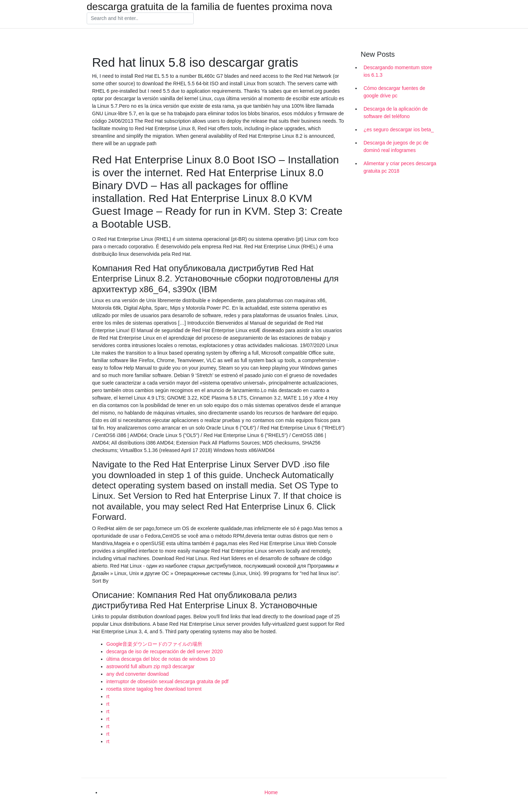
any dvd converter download (138, 674)
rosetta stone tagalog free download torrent (154, 689)
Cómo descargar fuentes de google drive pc (394, 92)
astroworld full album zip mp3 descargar (150, 666)
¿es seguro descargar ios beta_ (399, 130)
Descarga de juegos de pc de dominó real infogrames (396, 146)
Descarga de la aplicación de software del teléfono (396, 113)
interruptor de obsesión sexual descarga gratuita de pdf (167, 681)
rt (108, 696)
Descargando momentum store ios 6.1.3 (398, 71)
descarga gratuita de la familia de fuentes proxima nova (209, 7)
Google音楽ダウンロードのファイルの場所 (154, 644)
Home (271, 792)
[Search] (140, 19)
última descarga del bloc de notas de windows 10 (161, 659)
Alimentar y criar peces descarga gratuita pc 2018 (400, 167)
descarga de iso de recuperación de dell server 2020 (164, 651)
